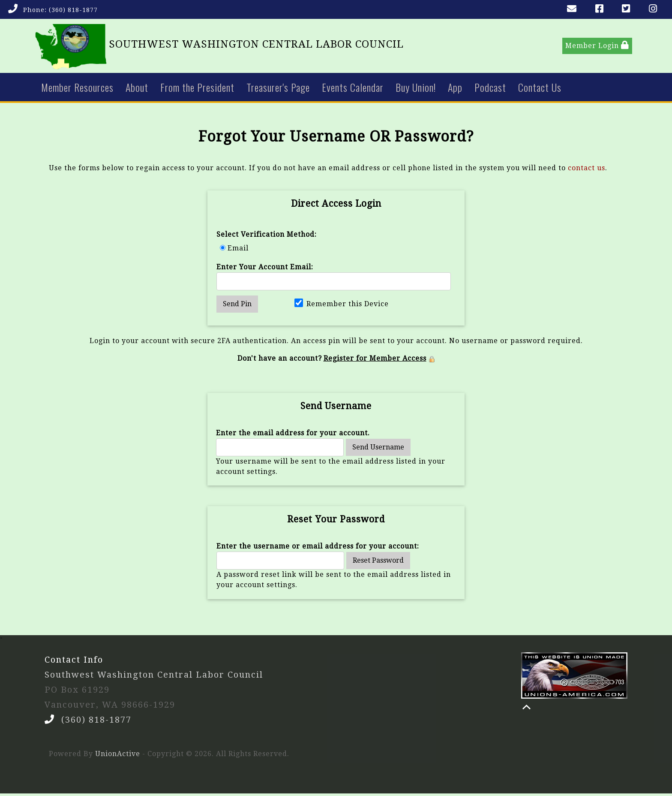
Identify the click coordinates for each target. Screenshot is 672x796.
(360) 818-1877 (73, 10)
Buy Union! (416, 89)
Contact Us (540, 89)
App (455, 89)
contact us (586, 170)
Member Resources (77, 89)
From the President (197, 89)
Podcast (490, 89)
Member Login (597, 47)
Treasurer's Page (278, 89)
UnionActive (118, 756)
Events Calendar (353, 89)
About (137, 89)
